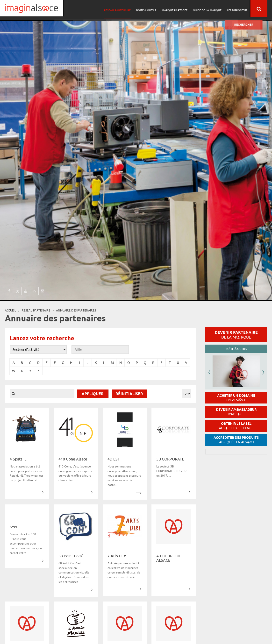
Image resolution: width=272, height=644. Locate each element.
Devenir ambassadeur (236, 412)
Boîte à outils (153, 9)
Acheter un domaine (236, 398)
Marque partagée (181, 9)
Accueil (10, 310)
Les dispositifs (242, 9)
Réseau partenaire (125, 9)
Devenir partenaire (236, 335)
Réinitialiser (129, 394)
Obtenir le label (236, 426)
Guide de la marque (213, 9)
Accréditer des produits (236, 440)
